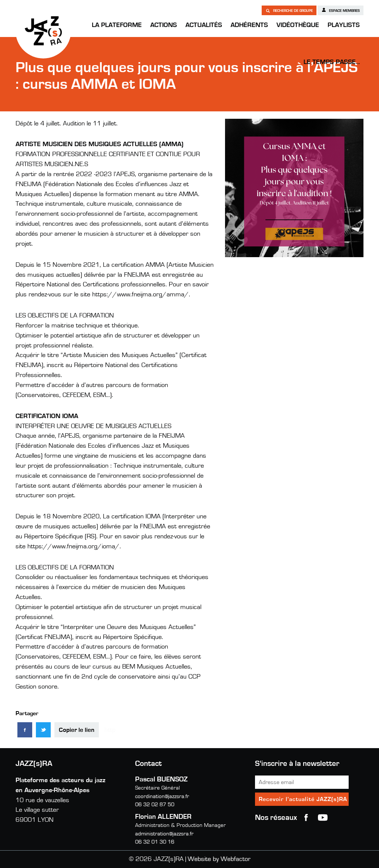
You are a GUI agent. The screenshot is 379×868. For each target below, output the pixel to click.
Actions (164, 25)
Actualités (204, 25)
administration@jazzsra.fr (164, 834)
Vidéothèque (298, 25)
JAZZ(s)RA (43, 31)
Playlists (344, 25)
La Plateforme (117, 25)
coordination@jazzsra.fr (162, 796)
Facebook (306, 818)
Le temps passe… (332, 62)
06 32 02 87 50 (155, 805)
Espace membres (341, 10)
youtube (323, 818)
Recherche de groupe (289, 10)
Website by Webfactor (219, 859)
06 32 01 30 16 (155, 842)
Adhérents (249, 25)
